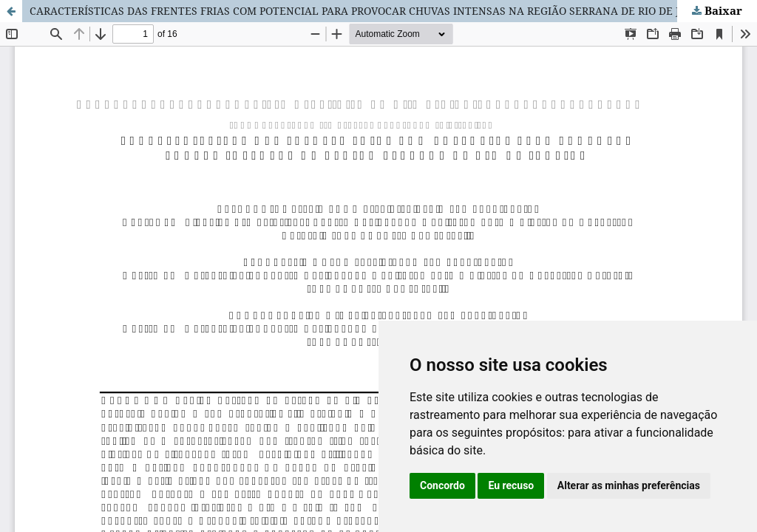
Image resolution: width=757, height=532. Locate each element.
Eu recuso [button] (511, 485)
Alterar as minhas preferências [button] (629, 485)
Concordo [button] (442, 485)
